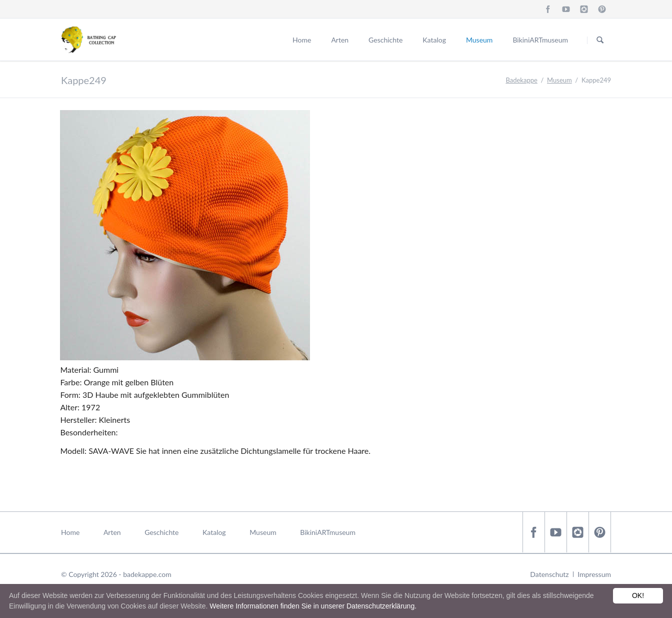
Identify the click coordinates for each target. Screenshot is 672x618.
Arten (340, 40)
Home (302, 40)
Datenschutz (549, 574)
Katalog (434, 40)
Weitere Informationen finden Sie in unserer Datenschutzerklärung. (313, 606)
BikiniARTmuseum (540, 40)
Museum (479, 40)
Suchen (600, 40)
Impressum (594, 574)
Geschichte (385, 40)
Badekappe (521, 80)
